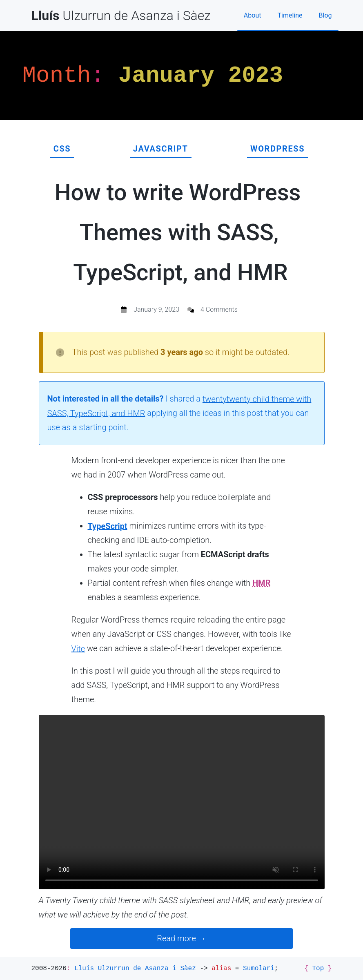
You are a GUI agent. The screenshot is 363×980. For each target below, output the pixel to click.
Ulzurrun (121, 16)
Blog (325, 15)
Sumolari (259, 969)
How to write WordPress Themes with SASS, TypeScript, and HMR (178, 232)
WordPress (277, 149)
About (253, 15)
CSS (62, 149)
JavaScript (161, 149)
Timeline (290, 15)
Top (318, 969)
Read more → (181, 938)
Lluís (135, 969)
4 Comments (219, 309)
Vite (78, 648)
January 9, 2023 (156, 309)
